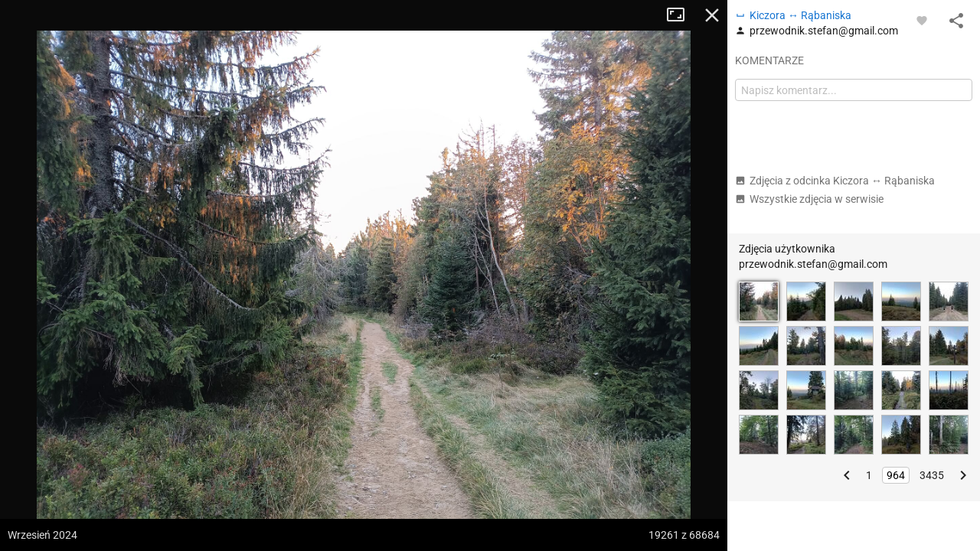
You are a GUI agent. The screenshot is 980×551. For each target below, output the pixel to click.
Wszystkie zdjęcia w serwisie (809, 199)
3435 (932, 475)
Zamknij (712, 15)
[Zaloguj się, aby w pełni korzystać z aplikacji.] (922, 20)
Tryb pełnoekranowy (681, 15)
